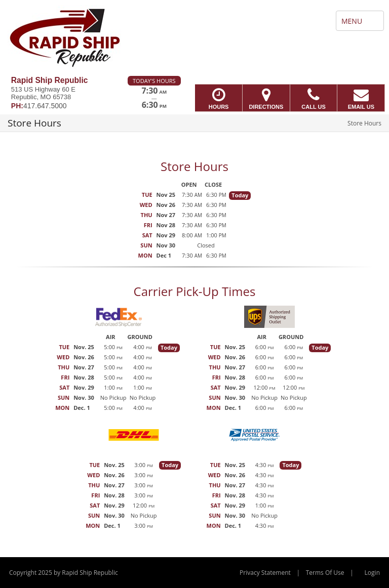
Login (372, 573)
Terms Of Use (325, 573)
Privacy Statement (265, 573)
